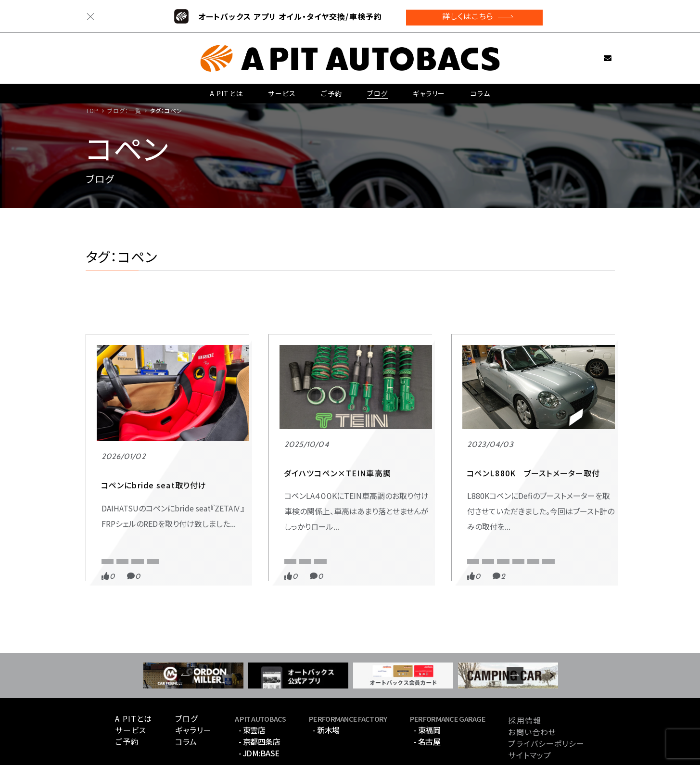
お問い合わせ (592, 54)
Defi (525, 505)
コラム (480, 90)
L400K (293, 505)
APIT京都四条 (485, 505)
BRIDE (225, 505)
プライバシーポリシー (546, 705)
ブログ (377, 90)
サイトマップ (530, 717)
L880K (556, 505)
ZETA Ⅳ (112, 520)
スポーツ (477, 486)
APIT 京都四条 (306, 486)
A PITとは (226, 90)
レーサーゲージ (537, 520)
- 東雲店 (252, 692)
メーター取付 (484, 520)
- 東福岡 (427, 692)
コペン (148, 520)
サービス (281, 90)
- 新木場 (326, 692)
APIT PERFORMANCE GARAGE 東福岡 (151, 505)
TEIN (325, 505)
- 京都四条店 (260, 704)
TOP (92, 110)
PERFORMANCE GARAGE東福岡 (157, 486)
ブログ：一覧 (124, 110)
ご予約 (331, 90)
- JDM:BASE (259, 715)
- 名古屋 (427, 704)
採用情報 (524, 682)
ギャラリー (428, 90)
